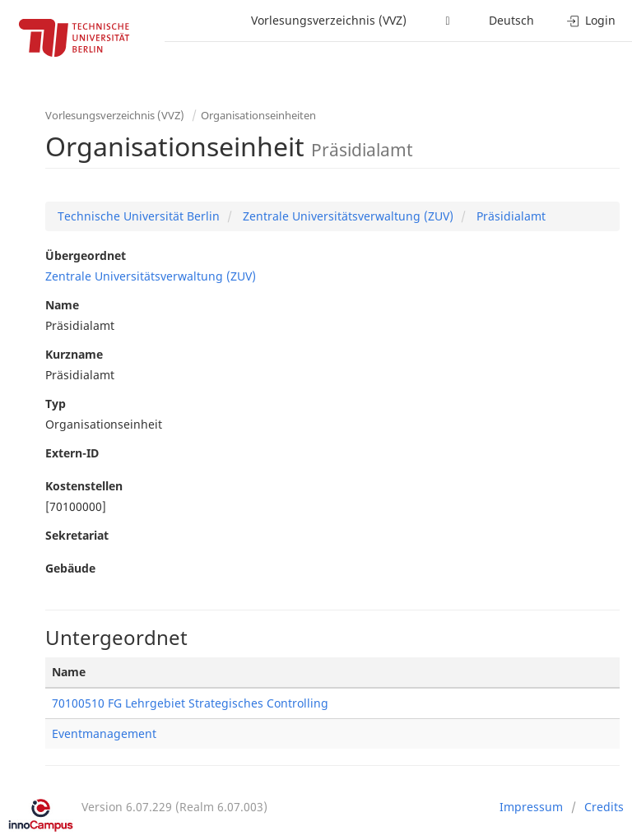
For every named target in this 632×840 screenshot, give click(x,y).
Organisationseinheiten (258, 115)
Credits (604, 807)
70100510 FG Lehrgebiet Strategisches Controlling (190, 703)
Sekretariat (77, 535)
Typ (56, 404)
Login (591, 20)
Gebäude (70, 568)
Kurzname (74, 354)
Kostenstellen (84, 486)
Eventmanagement (104, 733)
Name (62, 305)
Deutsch (511, 20)
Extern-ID (72, 453)
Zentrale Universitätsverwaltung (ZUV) (346, 216)
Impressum (531, 807)
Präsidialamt (509, 216)
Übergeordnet (86, 255)
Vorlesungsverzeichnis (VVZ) (329, 20)
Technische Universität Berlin (139, 216)
